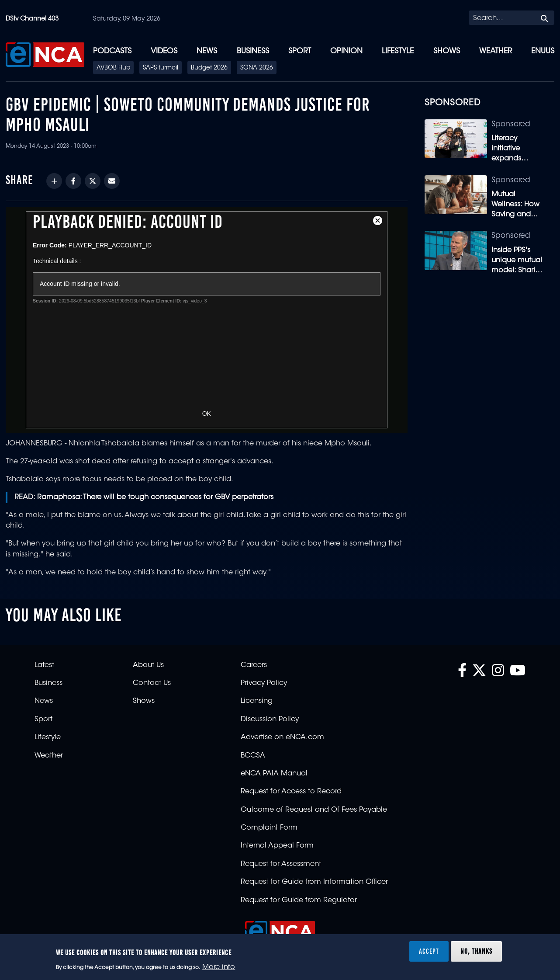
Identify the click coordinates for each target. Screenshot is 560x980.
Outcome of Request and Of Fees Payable (314, 810)
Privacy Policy (264, 683)
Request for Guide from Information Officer (314, 882)
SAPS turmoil (161, 68)
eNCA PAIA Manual (274, 774)
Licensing (257, 701)
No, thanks (476, 951)
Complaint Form (269, 828)
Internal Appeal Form (277, 846)
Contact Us (152, 683)
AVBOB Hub (113, 68)
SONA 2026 (257, 68)
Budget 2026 (209, 68)
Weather (496, 51)
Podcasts (112, 51)
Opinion (346, 51)
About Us (148, 665)
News (207, 51)
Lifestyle (398, 51)
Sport (300, 51)
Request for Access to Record (291, 792)
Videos (164, 51)
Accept (429, 951)
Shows (447, 51)
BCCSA (253, 756)
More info (219, 967)
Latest (44, 665)
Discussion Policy (270, 719)
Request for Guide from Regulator (299, 900)
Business (253, 51)
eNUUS (543, 51)
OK (207, 414)
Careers (254, 665)
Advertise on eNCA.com (282, 737)
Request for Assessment (281, 864)
